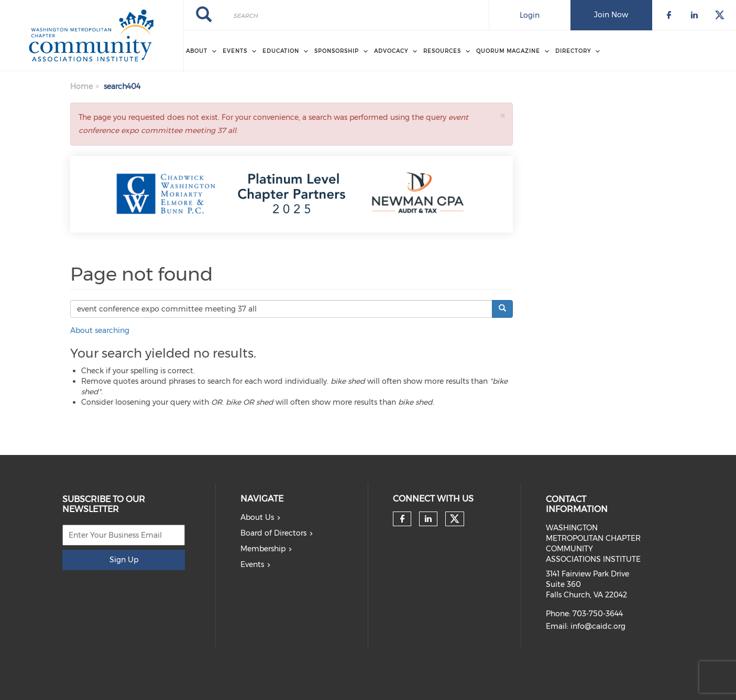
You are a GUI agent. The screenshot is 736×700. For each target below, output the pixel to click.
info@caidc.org (598, 626)
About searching (100, 330)
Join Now (611, 15)
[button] (502, 115)
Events (252, 564)
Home (81, 86)
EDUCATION (281, 51)
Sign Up (124, 560)
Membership (263, 549)
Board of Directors (273, 533)
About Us (257, 517)
